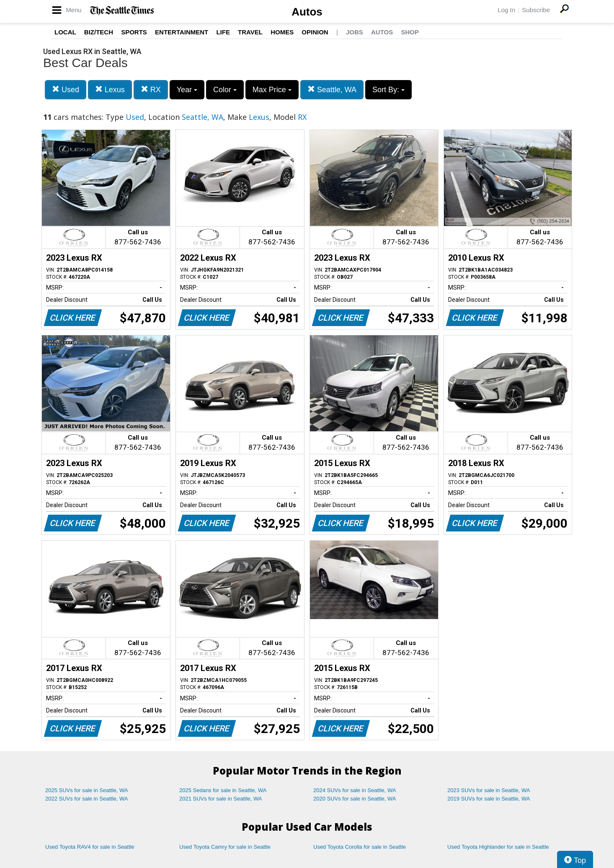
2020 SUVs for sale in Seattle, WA (355, 799)
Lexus (110, 89)
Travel (250, 32)
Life (223, 32)
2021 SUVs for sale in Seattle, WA (221, 799)
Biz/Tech (99, 32)
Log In (506, 10)
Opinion (315, 32)
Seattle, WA (332, 89)
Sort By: (388, 90)
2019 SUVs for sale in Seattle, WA (489, 799)
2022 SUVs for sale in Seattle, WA (87, 799)
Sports (134, 32)
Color (225, 90)
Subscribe (536, 10)
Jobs (355, 32)
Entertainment (182, 32)
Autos (307, 12)
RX (151, 89)
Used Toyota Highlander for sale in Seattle (498, 847)
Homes (282, 32)
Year (187, 90)
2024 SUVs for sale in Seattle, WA (355, 790)
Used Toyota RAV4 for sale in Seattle (90, 847)
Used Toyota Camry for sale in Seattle (225, 847)
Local (65, 32)
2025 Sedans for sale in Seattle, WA (223, 790)
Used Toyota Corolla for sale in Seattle (360, 847)
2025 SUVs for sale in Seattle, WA (87, 790)
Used (66, 89)
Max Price (272, 90)
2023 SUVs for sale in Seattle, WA (489, 790)
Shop (410, 32)
